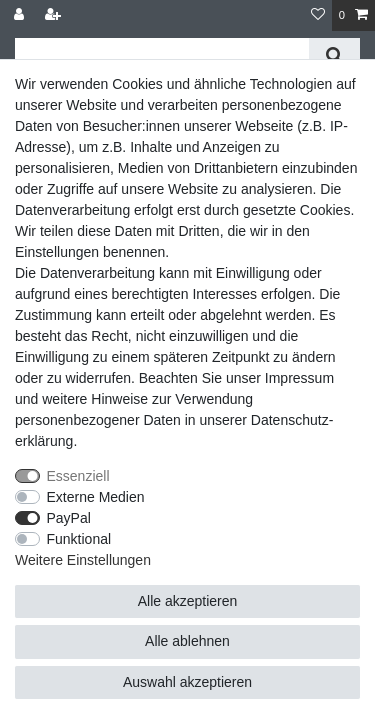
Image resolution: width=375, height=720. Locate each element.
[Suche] (334, 55)
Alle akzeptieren (188, 601)
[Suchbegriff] (162, 55)
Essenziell (78, 476)
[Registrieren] (55, 15)
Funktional (79, 539)
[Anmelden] (21, 15)
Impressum (299, 378)
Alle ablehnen (187, 641)
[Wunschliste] (318, 15)
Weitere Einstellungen (83, 560)
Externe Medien (96, 497)
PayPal (69, 518)
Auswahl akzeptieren (187, 682)
